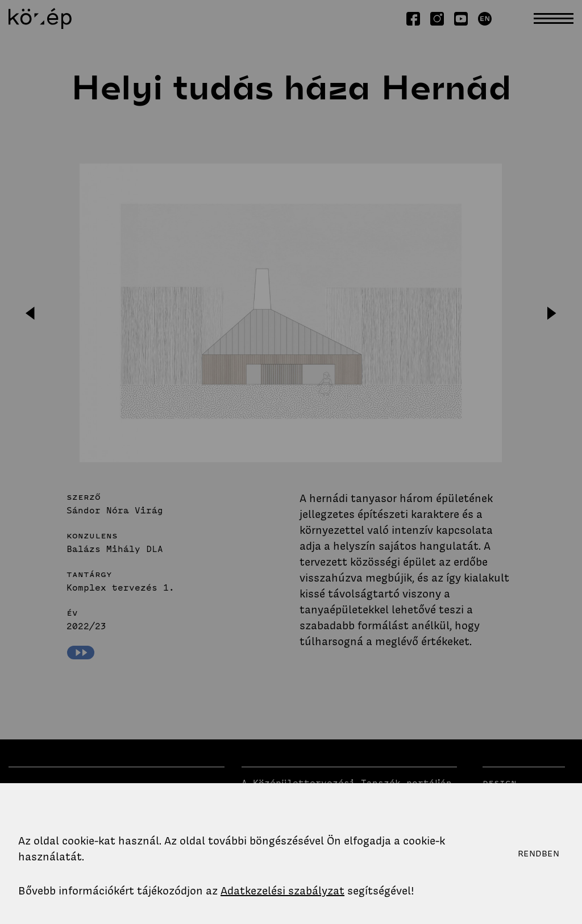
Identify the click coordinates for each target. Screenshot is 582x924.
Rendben (539, 854)
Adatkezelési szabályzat (282, 891)
